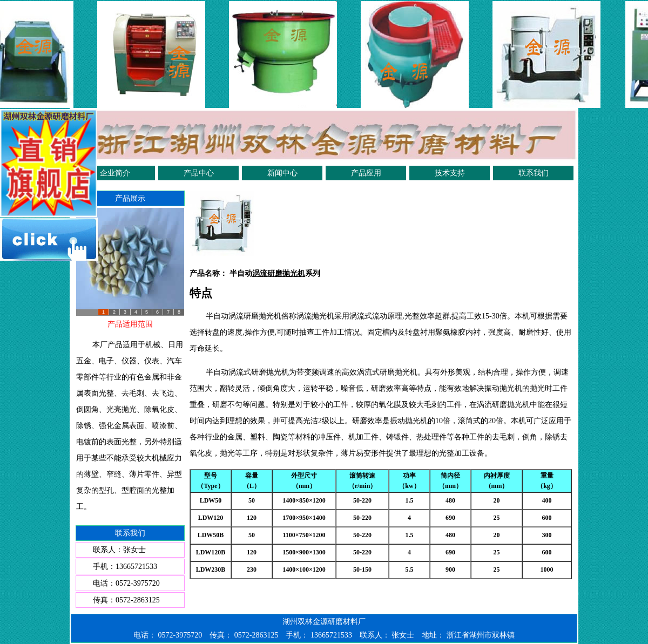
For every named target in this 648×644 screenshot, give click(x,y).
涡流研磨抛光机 (279, 273)
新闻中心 (282, 173)
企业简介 (115, 173)
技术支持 (450, 173)
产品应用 (366, 173)
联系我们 (534, 173)
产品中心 (199, 173)
